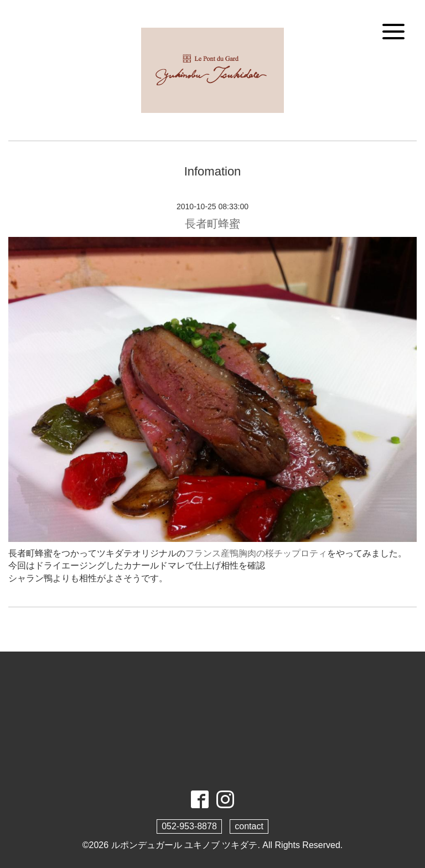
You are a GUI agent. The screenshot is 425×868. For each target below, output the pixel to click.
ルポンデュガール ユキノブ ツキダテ (185, 845)
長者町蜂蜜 (212, 224)
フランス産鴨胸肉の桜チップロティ (256, 553)
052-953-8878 (189, 826)
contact (249, 826)
